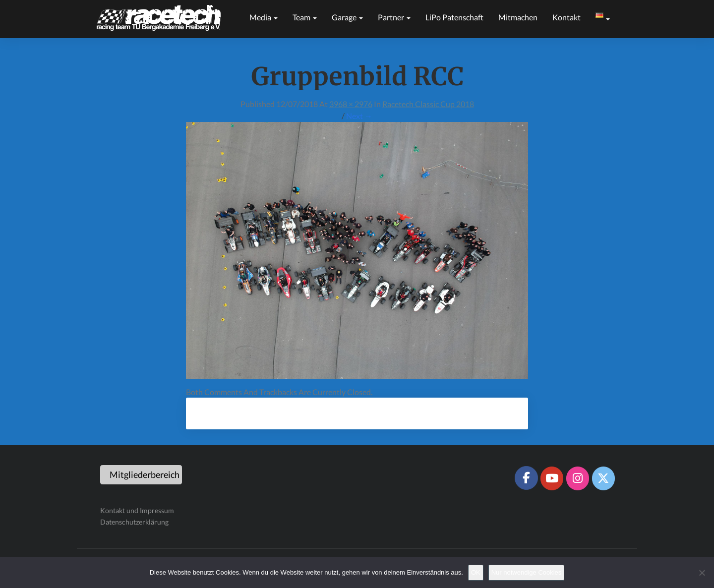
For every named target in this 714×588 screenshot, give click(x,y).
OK (476, 572)
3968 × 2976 (351, 104)
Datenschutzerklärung (134, 522)
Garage (347, 17)
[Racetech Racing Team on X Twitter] (603, 478)
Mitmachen (518, 17)
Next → (359, 116)
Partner (394, 17)
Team (305, 17)
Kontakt (566, 17)
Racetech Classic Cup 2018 (428, 104)
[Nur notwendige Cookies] (702, 573)
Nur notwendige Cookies (527, 572)
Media (264, 17)
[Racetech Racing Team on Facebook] (526, 478)
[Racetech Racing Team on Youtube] (552, 478)
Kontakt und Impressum (137, 510)
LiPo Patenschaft (454, 17)
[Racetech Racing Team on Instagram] (578, 478)
